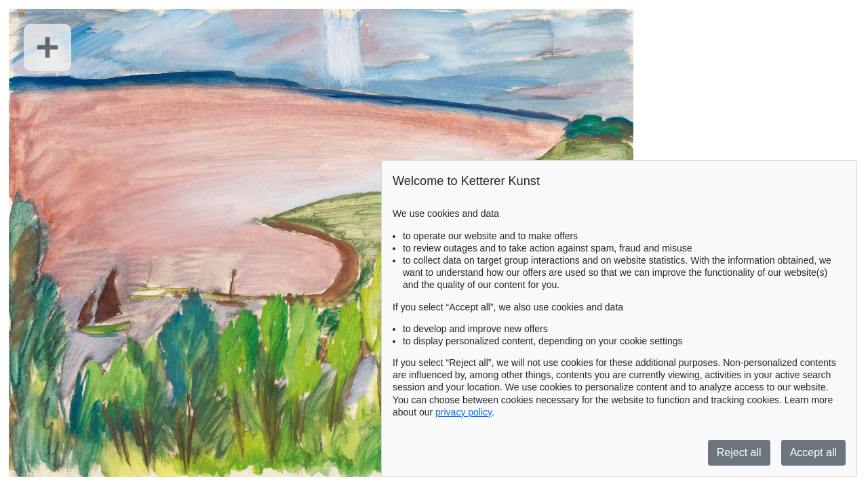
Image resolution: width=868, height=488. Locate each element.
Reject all (739, 452)
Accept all (813, 452)
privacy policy (463, 412)
